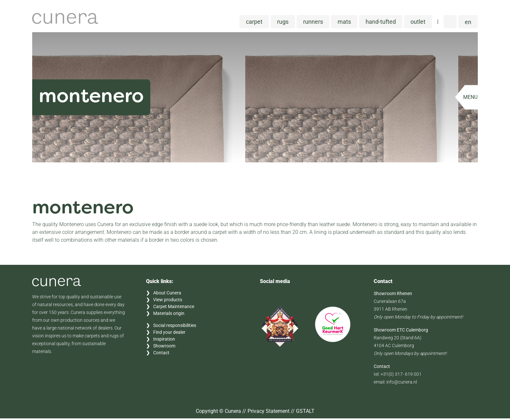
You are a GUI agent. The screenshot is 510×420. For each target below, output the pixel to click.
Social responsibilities (175, 327)
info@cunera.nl (402, 384)
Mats (344, 23)
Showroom (164, 347)
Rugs (283, 23)
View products (168, 301)
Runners (313, 23)
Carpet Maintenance (174, 308)
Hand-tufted (381, 23)
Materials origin (169, 315)
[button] (468, 23)
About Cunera (167, 294)
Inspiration (164, 341)
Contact (161, 354)
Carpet (254, 23)
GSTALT (305, 413)
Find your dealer (169, 334)
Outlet (418, 23)
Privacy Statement (268, 413)
